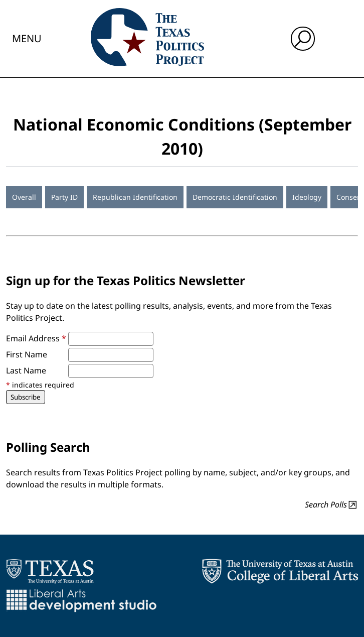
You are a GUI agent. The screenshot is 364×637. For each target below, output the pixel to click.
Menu (27, 38)
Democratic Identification (235, 197)
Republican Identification (135, 197)
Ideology (307, 197)
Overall (24, 197)
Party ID (64, 197)
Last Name (26, 370)
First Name (27, 354)
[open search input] (303, 39)
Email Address (36, 338)
